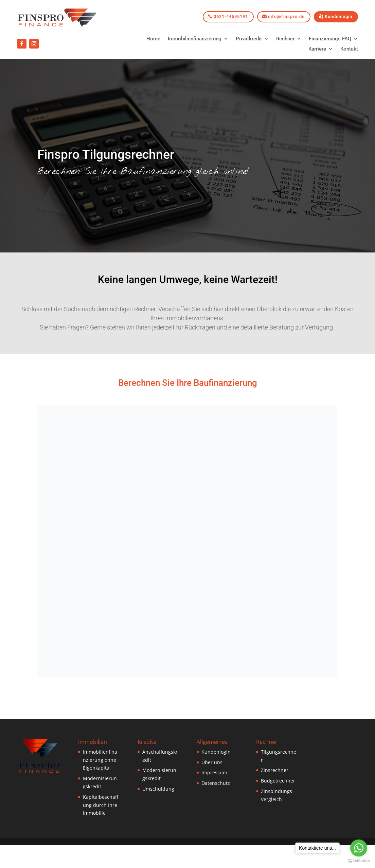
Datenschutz (216, 783)
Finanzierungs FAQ (330, 39)
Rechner (285, 39)
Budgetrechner (278, 781)
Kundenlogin (338, 16)
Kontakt (349, 49)
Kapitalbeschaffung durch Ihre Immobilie (101, 805)
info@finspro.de (286, 16)
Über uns (212, 762)
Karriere (317, 49)
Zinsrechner (275, 770)
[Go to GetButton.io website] (359, 861)
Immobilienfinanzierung (195, 39)
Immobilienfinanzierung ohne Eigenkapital (100, 760)
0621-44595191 (231, 16)
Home (153, 39)
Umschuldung (158, 789)
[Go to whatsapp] (359, 848)
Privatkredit (249, 39)
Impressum (214, 772)
